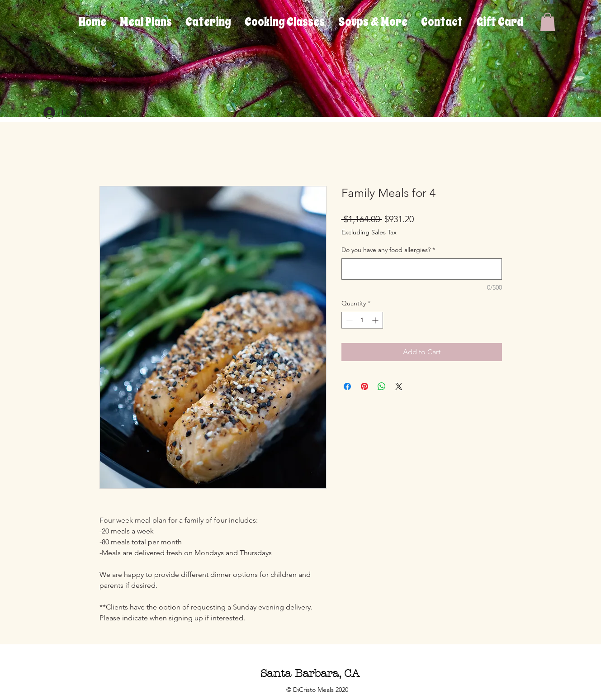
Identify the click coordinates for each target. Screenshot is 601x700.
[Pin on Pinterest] (364, 386)
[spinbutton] (362, 320)
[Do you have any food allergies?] (422, 269)
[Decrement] (348, 320)
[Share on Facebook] (347, 386)
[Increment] (376, 320)
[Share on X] (399, 386)
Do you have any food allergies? (388, 250)
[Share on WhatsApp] (382, 386)
